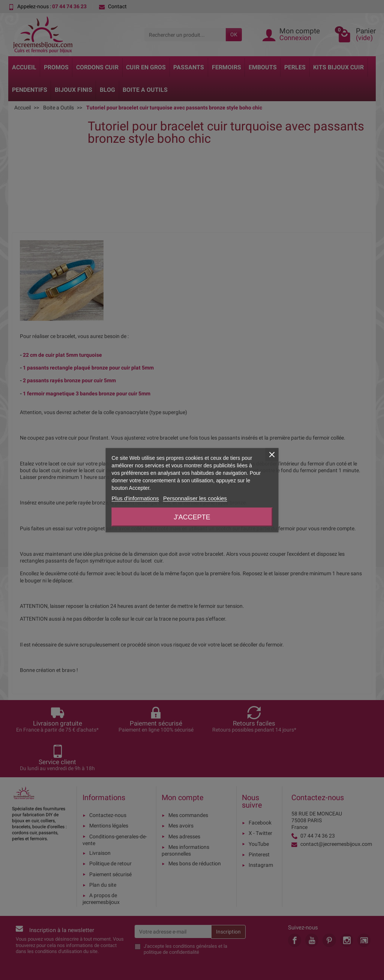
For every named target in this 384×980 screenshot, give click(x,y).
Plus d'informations (135, 498)
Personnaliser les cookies (195, 498)
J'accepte (192, 517)
